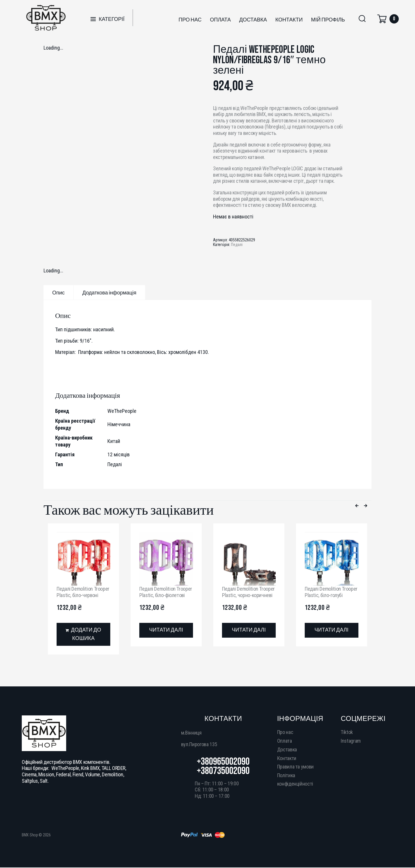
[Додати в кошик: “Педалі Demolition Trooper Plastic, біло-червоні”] (83, 634)
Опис (58, 293)
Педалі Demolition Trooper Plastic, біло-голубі (331, 592)
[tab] (58, 292)
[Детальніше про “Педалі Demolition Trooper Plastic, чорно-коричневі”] (249, 630)
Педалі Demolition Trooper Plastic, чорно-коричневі (248, 592)
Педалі (237, 245)
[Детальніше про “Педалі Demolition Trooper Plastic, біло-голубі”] (332, 630)
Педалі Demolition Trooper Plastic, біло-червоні (83, 592)
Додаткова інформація (109, 293)
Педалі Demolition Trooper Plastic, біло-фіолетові (166, 592)
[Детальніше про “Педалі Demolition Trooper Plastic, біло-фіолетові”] (166, 630)
